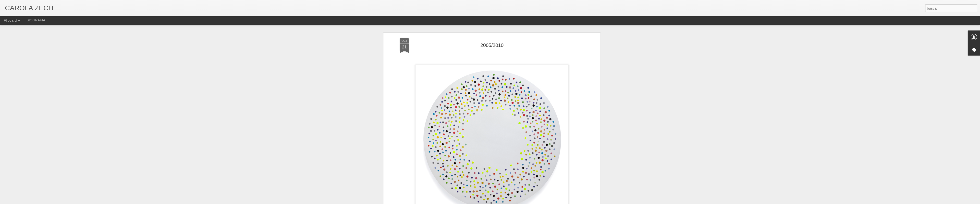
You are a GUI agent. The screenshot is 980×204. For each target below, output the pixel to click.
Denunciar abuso (525, 201)
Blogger (509, 201)
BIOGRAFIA (36, 20)
